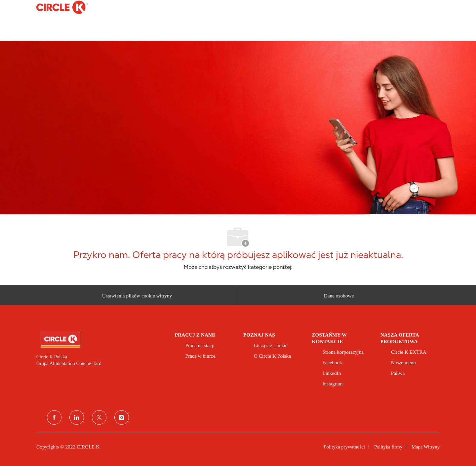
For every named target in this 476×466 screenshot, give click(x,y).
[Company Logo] (53, 7)
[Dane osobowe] (339, 297)
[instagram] (122, 417)
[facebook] (54, 417)
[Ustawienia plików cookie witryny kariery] (137, 297)
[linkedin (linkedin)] (77, 417)
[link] (101, 340)
